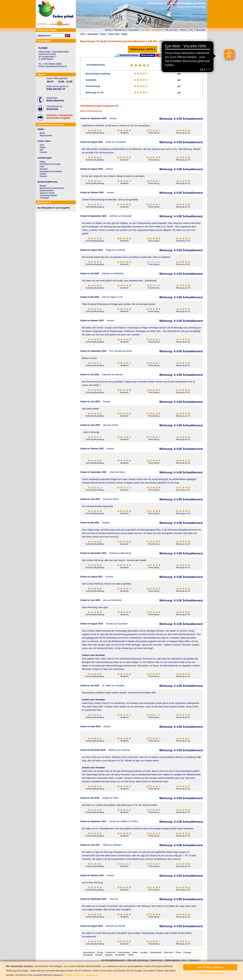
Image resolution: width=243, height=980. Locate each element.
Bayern (43, 186)
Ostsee (43, 174)
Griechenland (124, 952)
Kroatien (144, 952)
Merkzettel (201, 30)
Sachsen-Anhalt (47, 193)
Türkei (131, 955)
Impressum (194, 960)
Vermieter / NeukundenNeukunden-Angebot (60, 117)
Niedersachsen (47, 191)
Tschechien (120, 955)
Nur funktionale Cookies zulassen (210, 973)
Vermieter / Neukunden (152, 30)
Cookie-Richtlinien (74, 975)
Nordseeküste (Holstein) (51, 171)
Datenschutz (156, 960)
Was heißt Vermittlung (138, 960)
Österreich (168, 952)
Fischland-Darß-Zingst (50, 164)
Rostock (43, 176)
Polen (178, 952)
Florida (100, 952)
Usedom (44, 152)
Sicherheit (52, 109)
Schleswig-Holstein (48, 195)
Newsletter (133, 30)
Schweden (88, 955)
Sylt (41, 150)
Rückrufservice (55, 101)
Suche (108, 30)
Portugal (187, 952)
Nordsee (44, 169)
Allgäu (43, 162)
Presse (183, 30)
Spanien (109, 955)
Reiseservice (120, 30)
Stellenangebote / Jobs (175, 960)
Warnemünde (46, 136)
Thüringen (44, 198)
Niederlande (156, 952)
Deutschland (89, 952)
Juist (42, 145)
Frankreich (110, 952)
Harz (42, 167)
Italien (135, 952)
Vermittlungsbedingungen (113, 960)
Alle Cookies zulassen (210, 967)
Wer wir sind (171, 30)
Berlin (42, 133)
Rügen (43, 147)
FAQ (191, 30)
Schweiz (99, 955)
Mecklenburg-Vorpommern (52, 188)
